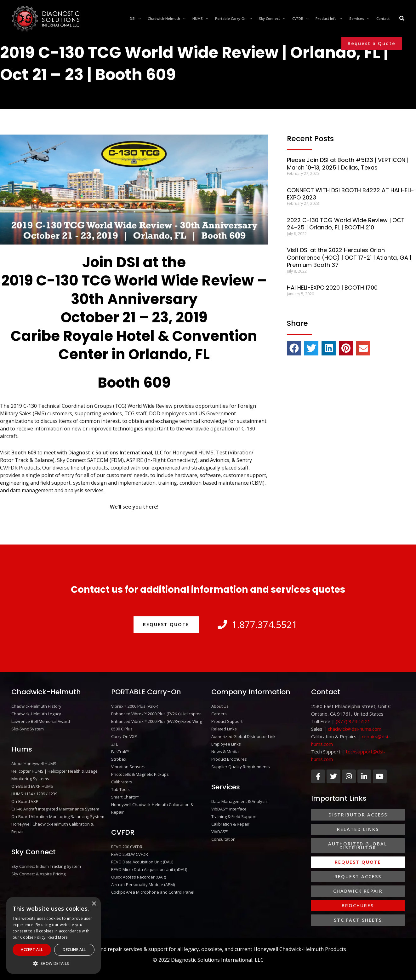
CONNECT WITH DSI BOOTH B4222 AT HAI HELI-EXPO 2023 (350, 194)
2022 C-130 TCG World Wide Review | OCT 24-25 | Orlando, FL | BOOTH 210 (346, 224)
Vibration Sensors (128, 767)
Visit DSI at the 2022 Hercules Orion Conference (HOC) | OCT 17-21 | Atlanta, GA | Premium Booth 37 (349, 257)
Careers (219, 714)
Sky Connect (34, 852)
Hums (22, 749)
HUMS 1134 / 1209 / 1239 (34, 794)
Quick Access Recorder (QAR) (139, 877)
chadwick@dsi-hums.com (355, 729)
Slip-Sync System (28, 729)
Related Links (224, 729)
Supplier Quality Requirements (241, 767)
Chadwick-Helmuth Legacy (36, 714)
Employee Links (226, 744)
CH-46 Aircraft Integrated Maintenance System (55, 809)
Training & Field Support (234, 816)
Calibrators (122, 782)
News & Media (225, 752)
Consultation (223, 839)
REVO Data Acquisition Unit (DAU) (142, 862)
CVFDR (123, 832)
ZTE (115, 744)
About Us (220, 706)
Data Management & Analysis (239, 801)
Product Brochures (229, 759)
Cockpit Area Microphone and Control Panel (153, 892)
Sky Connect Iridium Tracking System (46, 866)
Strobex (119, 759)
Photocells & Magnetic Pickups (140, 774)
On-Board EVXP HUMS (32, 786)
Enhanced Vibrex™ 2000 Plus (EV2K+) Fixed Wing (157, 721)
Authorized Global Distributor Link (243, 736)
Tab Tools (120, 789)
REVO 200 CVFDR (127, 847)
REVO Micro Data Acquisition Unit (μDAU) (149, 869)
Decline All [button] (74, 950)
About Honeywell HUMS (34, 764)
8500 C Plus (122, 729)
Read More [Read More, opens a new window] (58, 937)
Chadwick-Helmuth (46, 692)
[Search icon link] (402, 19)
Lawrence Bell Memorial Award (41, 721)
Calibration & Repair (230, 824)
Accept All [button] (32, 950)
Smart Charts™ (125, 797)
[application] (138, 19)
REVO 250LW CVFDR (130, 854)
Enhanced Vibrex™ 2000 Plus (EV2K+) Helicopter (156, 714)
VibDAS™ (220, 832)
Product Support (227, 721)
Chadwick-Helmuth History (36, 706)
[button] (372, 43)
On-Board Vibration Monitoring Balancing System (58, 816)
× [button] (94, 904)
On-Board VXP (25, 801)
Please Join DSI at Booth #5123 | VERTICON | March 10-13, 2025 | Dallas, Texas (348, 164)
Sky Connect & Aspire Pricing (38, 874)
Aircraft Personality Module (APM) (143, 885)
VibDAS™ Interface (229, 809)
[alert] (54, 935)
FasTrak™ (120, 752)
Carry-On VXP (124, 736)
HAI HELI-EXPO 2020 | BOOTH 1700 (332, 288)
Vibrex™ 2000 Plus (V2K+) (135, 706)
